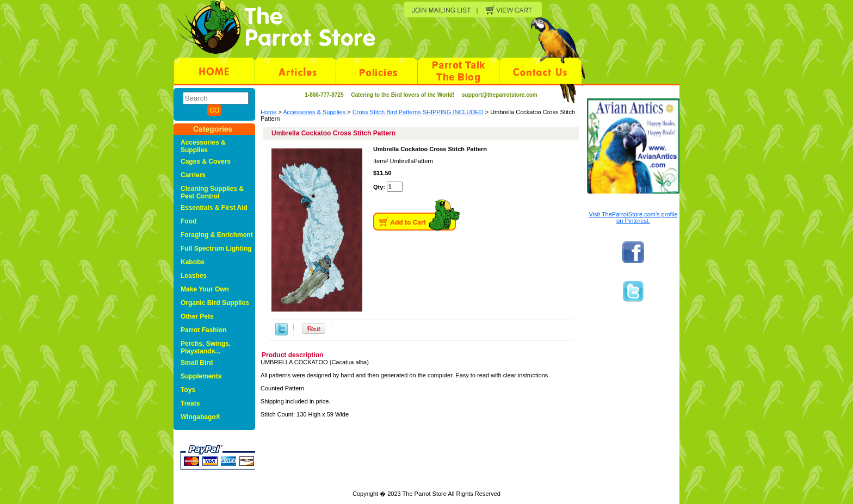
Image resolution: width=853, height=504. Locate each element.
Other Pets (197, 316)
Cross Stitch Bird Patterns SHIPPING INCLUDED (418, 112)
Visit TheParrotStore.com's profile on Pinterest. (633, 217)
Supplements (201, 376)
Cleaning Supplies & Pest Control (212, 192)
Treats (190, 403)
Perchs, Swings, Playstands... (206, 347)
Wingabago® (200, 417)
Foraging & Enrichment (217, 235)
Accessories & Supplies (314, 112)
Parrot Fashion (204, 330)
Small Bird (197, 363)
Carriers (193, 175)
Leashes (194, 276)
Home (268, 112)
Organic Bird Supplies (215, 303)
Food (188, 221)
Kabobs (193, 262)
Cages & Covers (206, 161)
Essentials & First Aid (214, 208)
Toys (188, 390)
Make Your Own (205, 289)
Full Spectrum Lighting (216, 248)
